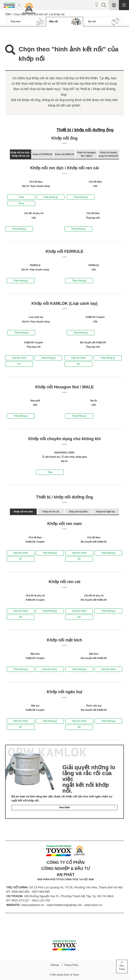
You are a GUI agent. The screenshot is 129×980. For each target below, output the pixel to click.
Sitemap (55, 965)
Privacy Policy (71, 965)
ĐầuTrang (122, 967)
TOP (8, 14)
